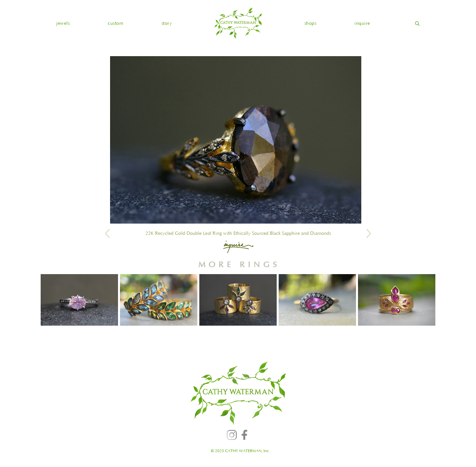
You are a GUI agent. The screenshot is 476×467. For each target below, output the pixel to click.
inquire (362, 23)
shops (311, 23)
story (167, 23)
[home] (238, 23)
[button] (63, 23)
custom (116, 23)
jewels (63, 23)
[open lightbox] (236, 140)
